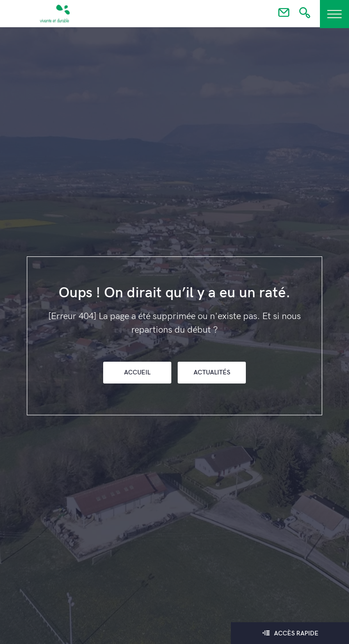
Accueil (137, 372)
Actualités (212, 372)
